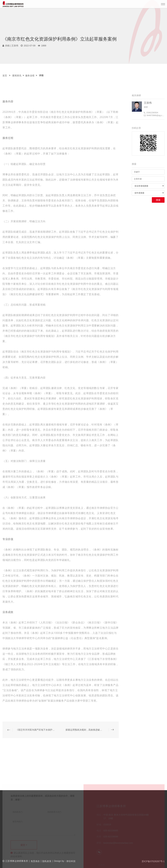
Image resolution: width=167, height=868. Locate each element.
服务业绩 (30, 76)
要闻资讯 (17, 76)
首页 (5, 76)
